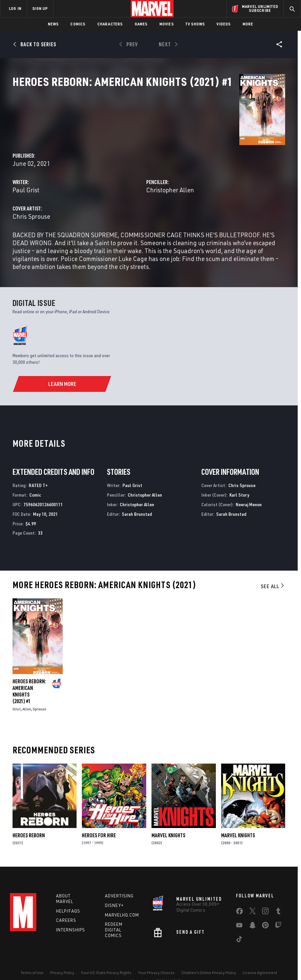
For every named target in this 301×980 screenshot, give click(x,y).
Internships (71, 913)
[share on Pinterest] (265, 910)
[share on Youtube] (239, 910)
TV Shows (195, 24)
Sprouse (39, 691)
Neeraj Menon (249, 486)
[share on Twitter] (252, 896)
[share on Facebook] (239, 896)
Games (141, 24)
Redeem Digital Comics (114, 914)
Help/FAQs (68, 894)
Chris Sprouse (118, 182)
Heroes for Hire (99, 817)
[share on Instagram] (265, 896)
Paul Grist (112, 156)
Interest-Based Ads (133, 964)
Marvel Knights (168, 817)
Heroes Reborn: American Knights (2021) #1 (29, 673)
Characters (110, 24)
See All (273, 568)
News (53, 24)
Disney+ (114, 889)
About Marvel (65, 882)
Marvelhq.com (122, 898)
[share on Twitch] (278, 910)
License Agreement (260, 956)
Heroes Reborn (29, 817)
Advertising (119, 879)
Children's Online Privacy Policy (209, 956)
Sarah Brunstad (137, 496)
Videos (223, 24)
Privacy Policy (62, 956)
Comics (78, 24)
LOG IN (15, 8)
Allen (27, 691)
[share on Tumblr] (278, 896)
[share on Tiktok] (239, 924)
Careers (66, 904)
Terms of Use (32, 956)
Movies (167, 24)
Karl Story (239, 477)
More (248, 24)
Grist (17, 691)
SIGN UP (40, 8)
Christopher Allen (213, 156)
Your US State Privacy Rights (106, 956)
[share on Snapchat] (252, 910)
